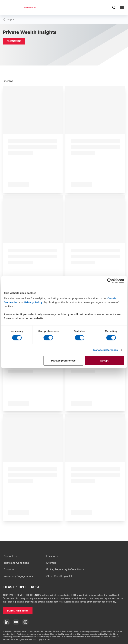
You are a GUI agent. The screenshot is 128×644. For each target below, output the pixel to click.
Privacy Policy (33, 302)
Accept (104, 361)
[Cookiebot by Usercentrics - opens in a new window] (110, 281)
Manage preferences (106, 350)
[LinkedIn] (7, 622)
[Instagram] (25, 622)
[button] (14, 41)
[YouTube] (16, 622)
